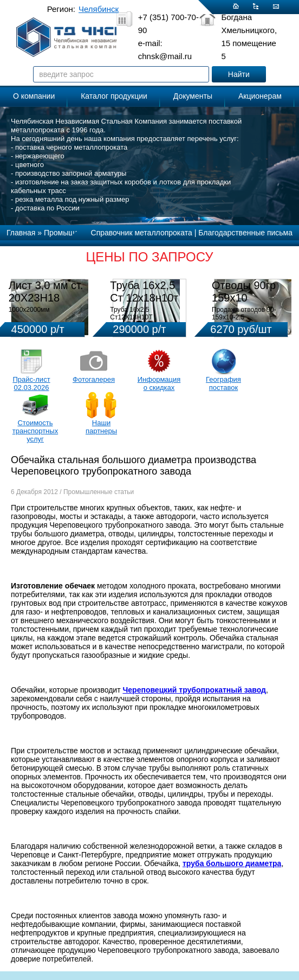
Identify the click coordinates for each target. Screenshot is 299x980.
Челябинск (99, 9)
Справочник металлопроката (142, 233)
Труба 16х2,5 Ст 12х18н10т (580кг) (144, 298)
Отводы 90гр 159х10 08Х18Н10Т (244, 298)
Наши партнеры (101, 427)
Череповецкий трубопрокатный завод (194, 690)
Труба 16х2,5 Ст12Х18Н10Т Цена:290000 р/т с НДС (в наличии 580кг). (145, 321)
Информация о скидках (159, 383)
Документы (193, 96)
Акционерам (260, 96)
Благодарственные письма (245, 233)
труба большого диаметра (232, 863)
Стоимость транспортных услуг (35, 431)
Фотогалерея (94, 379)
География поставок (223, 383)
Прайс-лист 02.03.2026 (31, 383)
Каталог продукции (114, 96)
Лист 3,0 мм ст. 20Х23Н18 (46, 292)
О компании (34, 96)
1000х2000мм (29, 310)
